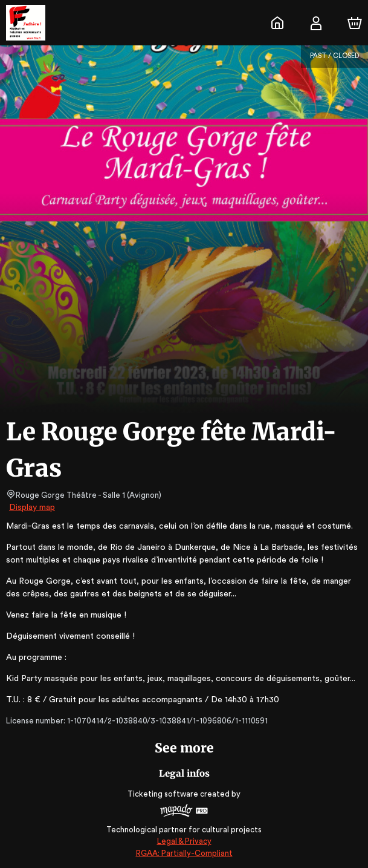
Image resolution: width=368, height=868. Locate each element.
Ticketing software (164, 794)
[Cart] (355, 23)
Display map (32, 507)
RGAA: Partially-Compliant (184, 853)
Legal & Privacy (184, 841)
